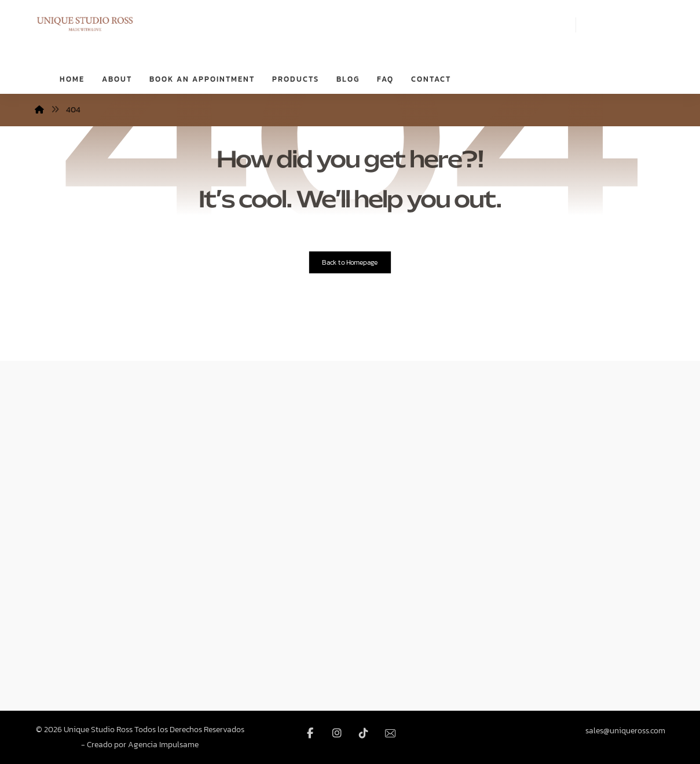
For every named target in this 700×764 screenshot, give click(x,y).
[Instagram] (337, 733)
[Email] (390, 733)
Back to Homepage (350, 262)
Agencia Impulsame (163, 745)
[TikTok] (364, 733)
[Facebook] (310, 733)
